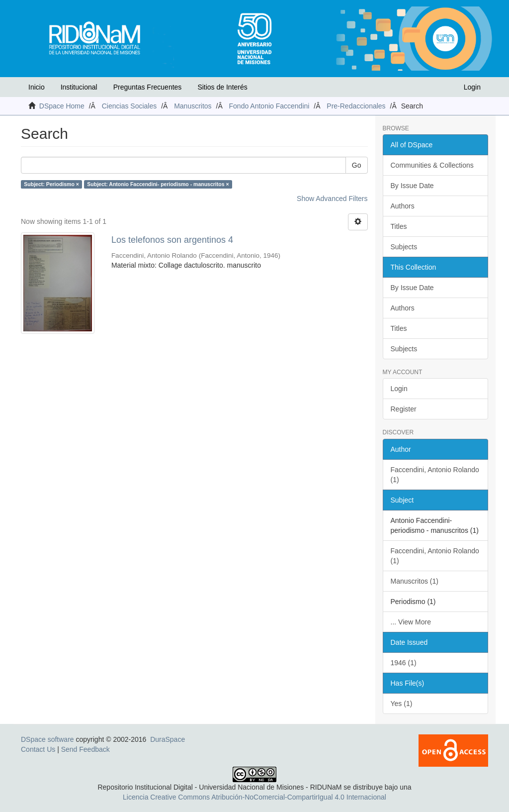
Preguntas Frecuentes (148, 87)
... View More (411, 622)
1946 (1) (404, 663)
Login (399, 389)
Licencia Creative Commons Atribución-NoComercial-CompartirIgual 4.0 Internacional (254, 797)
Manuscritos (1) (415, 581)
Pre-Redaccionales (356, 106)
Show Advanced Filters (332, 199)
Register (404, 409)
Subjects (404, 247)
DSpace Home (62, 106)
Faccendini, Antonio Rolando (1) (435, 475)
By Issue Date (412, 186)
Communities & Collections (432, 165)
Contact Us (38, 749)
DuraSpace (168, 739)
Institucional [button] (79, 87)
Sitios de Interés (222, 87)
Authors (403, 206)
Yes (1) (402, 704)
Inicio (37, 87)
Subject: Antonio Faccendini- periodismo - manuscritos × (158, 184)
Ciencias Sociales (129, 106)
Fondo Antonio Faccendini (269, 106)
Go (357, 165)
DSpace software (47, 739)
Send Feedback (85, 749)
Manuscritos (193, 106)
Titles (399, 226)
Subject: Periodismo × (51, 184)
